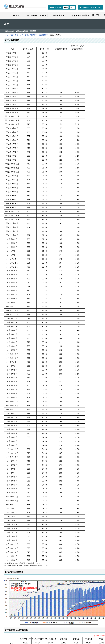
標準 (66, 7)
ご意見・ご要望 (22, 31)
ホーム (6, 35)
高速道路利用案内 (31, 35)
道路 (22, 35)
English (33, 31)
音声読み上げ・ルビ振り (92, 7)
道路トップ (9, 31)
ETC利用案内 (44, 35)
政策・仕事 (14, 35)
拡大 (72, 7)
